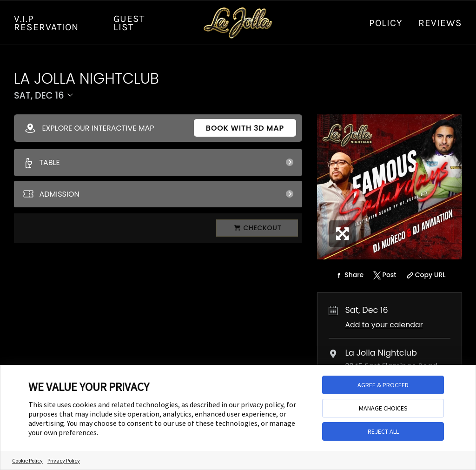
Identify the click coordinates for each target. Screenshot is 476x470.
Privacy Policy (64, 460)
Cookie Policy (27, 460)
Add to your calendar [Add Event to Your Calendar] (384, 325)
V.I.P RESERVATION (46, 23)
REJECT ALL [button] (383, 431)
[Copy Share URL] (425, 275)
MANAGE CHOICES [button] (383, 408)
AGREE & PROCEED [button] (383, 385)
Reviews (440, 23)
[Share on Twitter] (384, 275)
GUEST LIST (129, 23)
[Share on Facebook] (349, 275)
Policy (386, 23)
